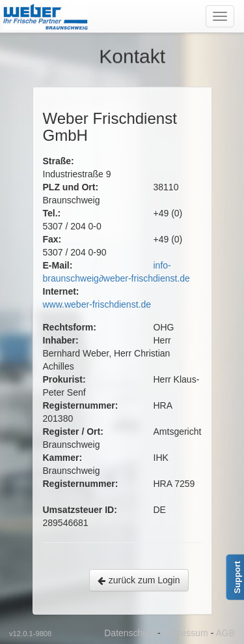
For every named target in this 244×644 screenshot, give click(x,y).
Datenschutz (129, 633)
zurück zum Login (139, 580)
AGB (225, 633)
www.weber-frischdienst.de (97, 304)
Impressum (186, 633)
